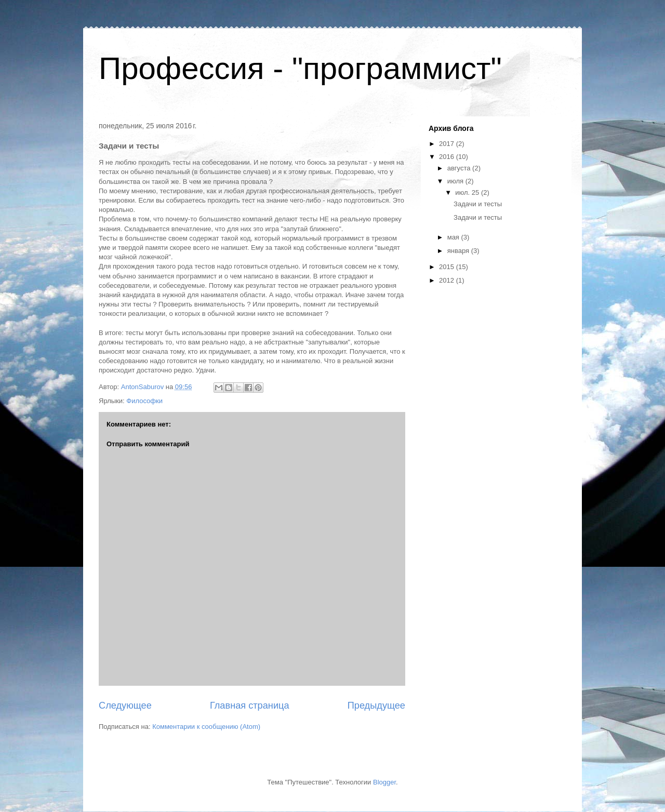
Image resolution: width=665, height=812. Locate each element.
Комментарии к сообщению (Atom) (206, 727)
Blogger (384, 782)
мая (454, 237)
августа (460, 168)
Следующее (125, 705)
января (459, 251)
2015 (448, 267)
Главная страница (250, 705)
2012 (448, 280)
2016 (448, 157)
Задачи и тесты (478, 204)
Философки (144, 401)
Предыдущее (376, 705)
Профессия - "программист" (300, 68)
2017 (448, 144)
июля (456, 181)
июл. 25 (468, 192)
